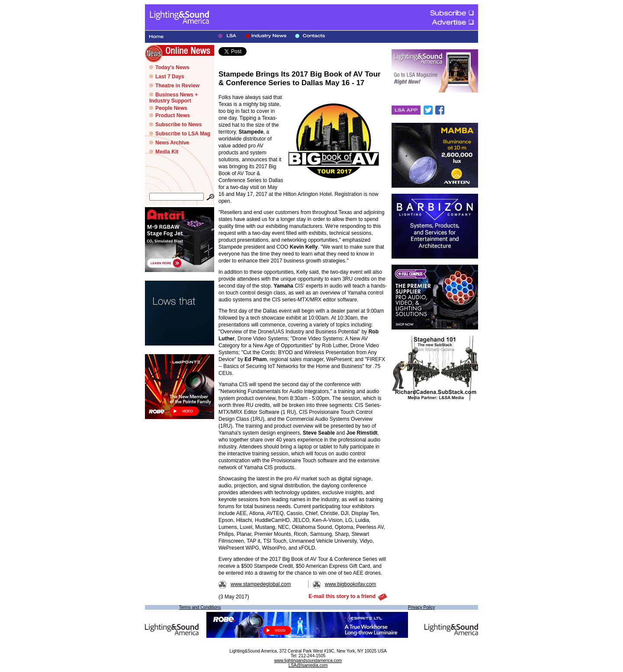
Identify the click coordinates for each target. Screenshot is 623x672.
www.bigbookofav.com (345, 584)
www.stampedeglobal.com (255, 584)
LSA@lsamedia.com (308, 665)
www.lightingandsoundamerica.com (308, 661)
